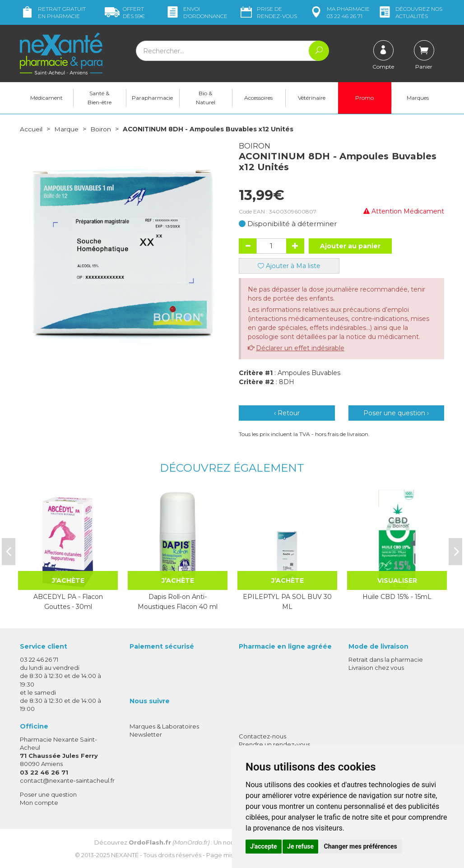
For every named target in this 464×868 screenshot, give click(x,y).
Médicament (46, 98)
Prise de (268, 12)
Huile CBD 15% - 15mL (397, 596)
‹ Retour (287, 413)
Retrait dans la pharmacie (386, 659)
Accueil (31, 129)
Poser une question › (396, 413)
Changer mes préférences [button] (361, 846)
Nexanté (125, 855)
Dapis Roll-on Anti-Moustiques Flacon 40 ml (178, 601)
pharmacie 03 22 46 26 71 (339, 12)
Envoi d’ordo (196, 12)
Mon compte (39, 802)
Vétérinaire (312, 98)
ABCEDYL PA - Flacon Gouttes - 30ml (68, 601)
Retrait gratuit (53, 12)
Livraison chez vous (376, 667)
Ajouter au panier (350, 246)
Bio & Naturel (206, 98)
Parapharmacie (152, 98)
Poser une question (48, 794)
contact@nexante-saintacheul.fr (67, 780)
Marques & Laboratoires (164, 726)
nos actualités (410, 12)
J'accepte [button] (264, 846)
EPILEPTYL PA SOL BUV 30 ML (287, 601)
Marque (66, 129)
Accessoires (258, 98)
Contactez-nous (262, 736)
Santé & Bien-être (100, 98)
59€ (125, 12)
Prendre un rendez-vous (274, 744)
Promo (364, 98)
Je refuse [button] (300, 846)
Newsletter (146, 734)
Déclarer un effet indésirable (300, 348)
